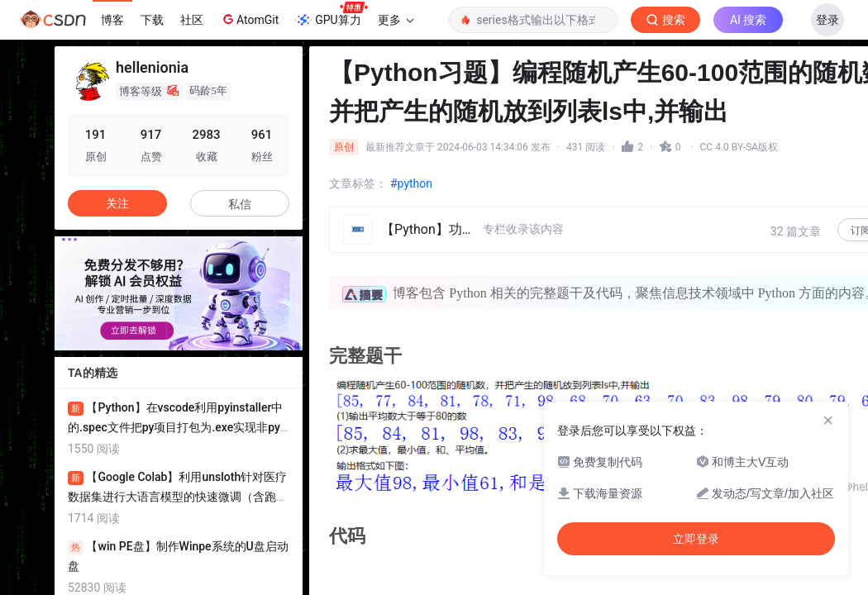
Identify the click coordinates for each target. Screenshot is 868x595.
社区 (192, 20)
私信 (240, 204)
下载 (152, 20)
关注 (117, 203)
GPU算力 (331, 15)
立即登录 (705, 157)
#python (411, 183)
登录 (827, 20)
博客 (112, 20)
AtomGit (249, 19)
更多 (396, 20)
